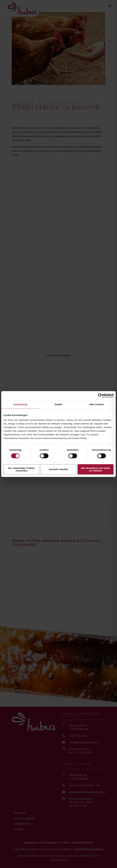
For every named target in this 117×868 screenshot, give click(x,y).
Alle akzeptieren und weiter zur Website (95, 469)
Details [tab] (58, 404)
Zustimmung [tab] (20, 404)
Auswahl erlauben (58, 469)
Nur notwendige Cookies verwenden (21, 469)
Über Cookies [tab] (97, 404)
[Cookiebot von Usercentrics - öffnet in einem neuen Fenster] (100, 396)
